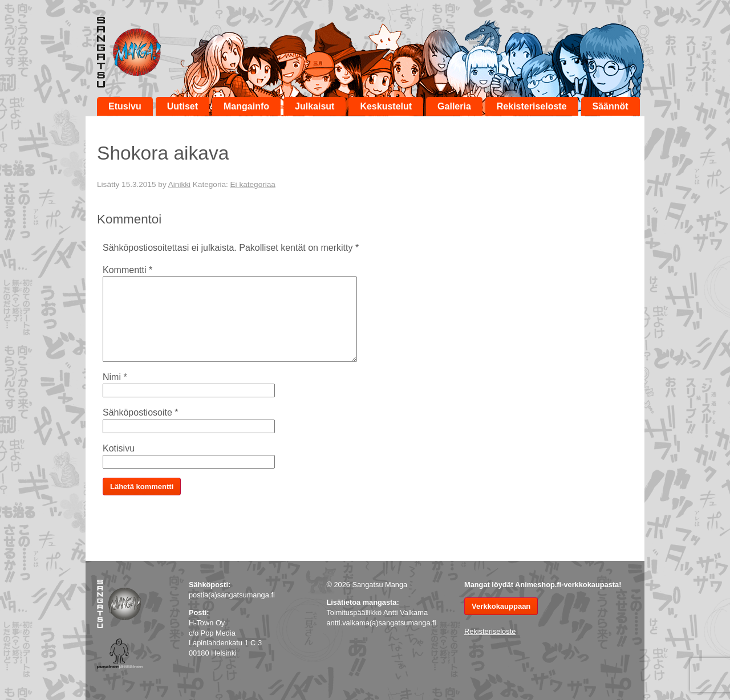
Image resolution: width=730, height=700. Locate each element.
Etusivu (125, 106)
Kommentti (127, 270)
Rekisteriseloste (532, 106)
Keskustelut (386, 106)
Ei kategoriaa (253, 184)
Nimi (115, 377)
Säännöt (611, 106)
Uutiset (182, 106)
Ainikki (179, 184)
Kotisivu (119, 448)
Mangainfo (246, 106)
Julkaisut (315, 106)
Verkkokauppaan (501, 606)
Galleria (454, 106)
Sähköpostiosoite (141, 412)
